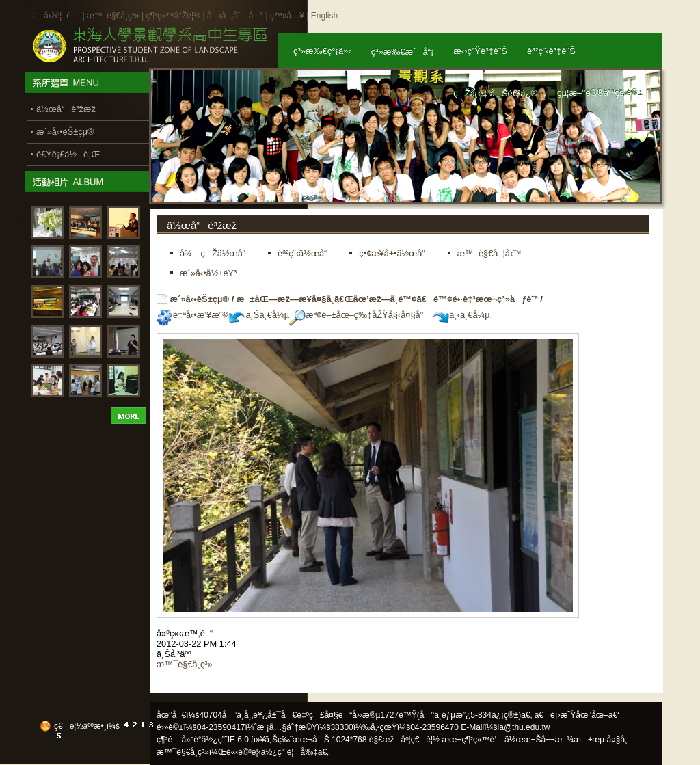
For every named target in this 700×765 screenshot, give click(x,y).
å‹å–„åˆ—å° (235, 16)
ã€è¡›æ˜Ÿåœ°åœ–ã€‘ (577, 715)
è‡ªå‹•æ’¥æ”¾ (193, 315)
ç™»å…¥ (287, 16)
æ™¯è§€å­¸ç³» (114, 16)
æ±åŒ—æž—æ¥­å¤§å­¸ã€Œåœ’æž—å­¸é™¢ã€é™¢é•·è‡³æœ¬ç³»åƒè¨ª (387, 299)
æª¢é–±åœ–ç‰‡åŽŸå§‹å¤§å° (360, 315)
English (324, 16)
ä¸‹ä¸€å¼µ (461, 315)
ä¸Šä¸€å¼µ (259, 315)
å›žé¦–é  (62, 16)
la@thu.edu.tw (524, 727)
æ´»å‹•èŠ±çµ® (200, 299)
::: (33, 15)
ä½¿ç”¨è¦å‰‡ (290, 752)
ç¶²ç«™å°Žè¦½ (173, 16)
